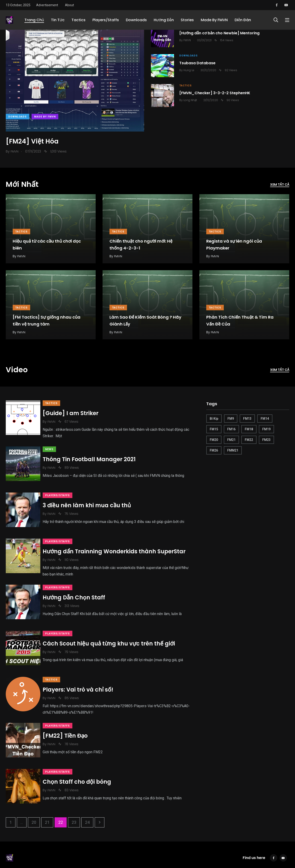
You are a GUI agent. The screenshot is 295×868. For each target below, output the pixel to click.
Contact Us (14, 846)
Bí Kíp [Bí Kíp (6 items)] (214, 419)
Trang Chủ (34, 20)
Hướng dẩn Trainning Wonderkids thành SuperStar (119, 540)
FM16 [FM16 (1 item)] (231, 429)
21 (47, 790)
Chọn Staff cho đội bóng (81, 754)
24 (87, 790)
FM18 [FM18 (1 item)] (249, 429)
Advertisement (47, 5)
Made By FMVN (214, 20)
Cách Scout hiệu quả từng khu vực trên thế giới (113, 626)
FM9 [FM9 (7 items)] (231, 419)
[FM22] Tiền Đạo (70, 712)
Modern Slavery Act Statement (94, 846)
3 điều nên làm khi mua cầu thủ (91, 499)
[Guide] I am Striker (75, 413)
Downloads (136, 20)
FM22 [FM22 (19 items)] (249, 440)
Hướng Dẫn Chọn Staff (78, 585)
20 (34, 790)
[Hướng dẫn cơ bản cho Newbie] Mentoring (221, 33)
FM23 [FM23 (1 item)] (266, 440)
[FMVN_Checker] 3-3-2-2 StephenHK (216, 93)
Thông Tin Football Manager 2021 (94, 457)
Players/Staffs (106, 20)
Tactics (78, 20)
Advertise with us (134, 846)
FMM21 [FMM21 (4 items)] (233, 450)
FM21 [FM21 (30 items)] (231, 440)
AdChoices (59, 846)
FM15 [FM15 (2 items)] (214, 429)
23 (74, 790)
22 (61, 790)
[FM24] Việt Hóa (32, 142)
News (54, 447)
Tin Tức (58, 20)
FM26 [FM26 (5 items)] (214, 450)
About (69, 5)
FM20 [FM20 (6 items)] (214, 440)
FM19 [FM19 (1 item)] (266, 429)
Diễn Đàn (243, 20)
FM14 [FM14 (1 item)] (265, 419)
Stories (187, 20)
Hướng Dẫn (164, 20)
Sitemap (158, 846)
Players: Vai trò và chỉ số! (83, 668)
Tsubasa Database (199, 63)
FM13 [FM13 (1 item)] (247, 419)
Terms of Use (36, 846)
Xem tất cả (280, 185)
